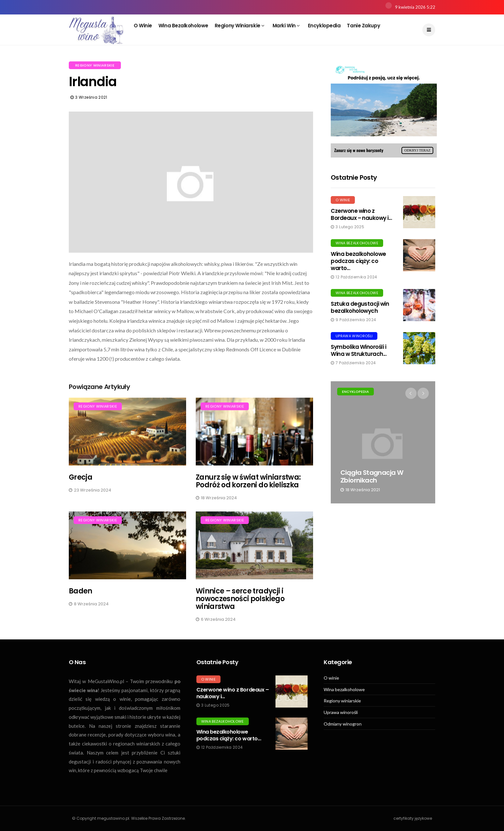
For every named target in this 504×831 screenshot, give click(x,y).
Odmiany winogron (343, 724)
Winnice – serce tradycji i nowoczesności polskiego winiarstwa (240, 599)
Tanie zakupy (363, 26)
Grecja (81, 477)
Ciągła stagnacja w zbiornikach (372, 476)
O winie (143, 26)
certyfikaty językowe (413, 818)
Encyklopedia (324, 26)
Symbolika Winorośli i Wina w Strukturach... (359, 350)
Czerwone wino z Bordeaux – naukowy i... (361, 214)
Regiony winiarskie (240, 26)
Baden (81, 591)
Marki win (286, 26)
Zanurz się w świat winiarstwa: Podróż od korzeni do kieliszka (248, 481)
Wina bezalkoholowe (183, 26)
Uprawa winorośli (354, 336)
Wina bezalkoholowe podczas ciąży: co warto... (358, 261)
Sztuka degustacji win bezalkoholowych (360, 307)
